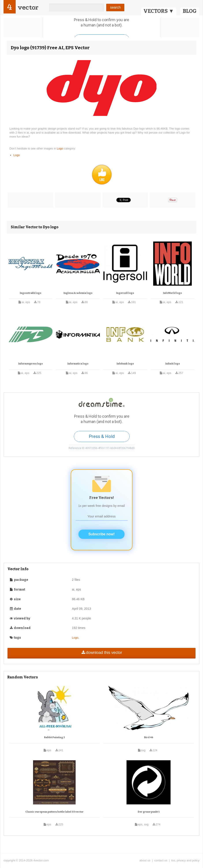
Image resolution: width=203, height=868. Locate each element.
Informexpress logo (31, 364)
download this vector (101, 653)
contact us (161, 860)
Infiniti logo (173, 364)
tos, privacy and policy (185, 860)
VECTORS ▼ (159, 11)
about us (145, 860)
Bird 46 (149, 737)
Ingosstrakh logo (31, 293)
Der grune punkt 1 (149, 812)
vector (28, 7)
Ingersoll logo (125, 293)
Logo (61, 148)
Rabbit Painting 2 (54, 737)
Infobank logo (125, 364)
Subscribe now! (101, 534)
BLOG (190, 11)
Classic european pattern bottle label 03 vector (54, 812)
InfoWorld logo (172, 293)
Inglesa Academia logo (78, 293)
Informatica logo (78, 364)
